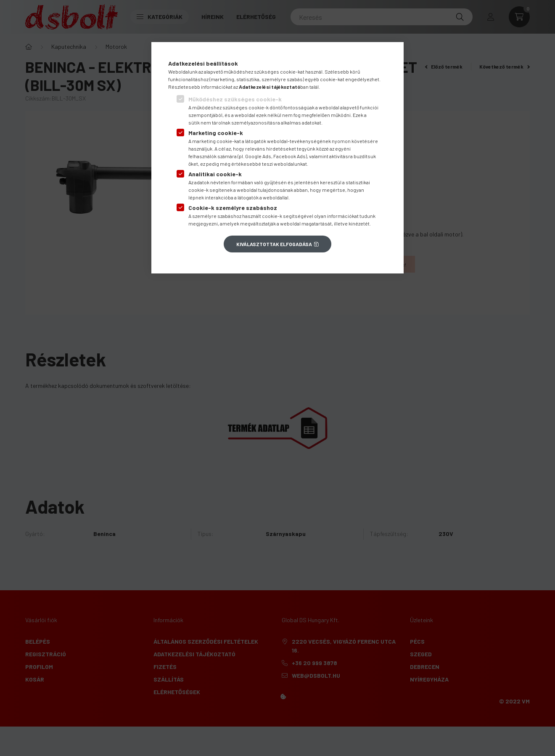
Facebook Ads (289, 156)
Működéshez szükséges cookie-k (235, 99)
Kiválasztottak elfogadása (274, 244)
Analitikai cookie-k (215, 174)
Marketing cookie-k (216, 133)
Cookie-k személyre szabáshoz (233, 208)
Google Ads (258, 156)
